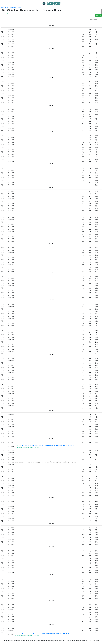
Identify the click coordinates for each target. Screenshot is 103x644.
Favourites (4, 8)
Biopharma (11, 13)
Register (19, 8)
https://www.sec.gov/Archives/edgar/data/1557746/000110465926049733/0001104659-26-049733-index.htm (48, 446)
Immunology (5, 13)
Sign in (15, 8)
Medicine (16, 13)
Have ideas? (10, 8)
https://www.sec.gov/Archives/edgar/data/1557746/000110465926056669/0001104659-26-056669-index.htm (48, 634)
